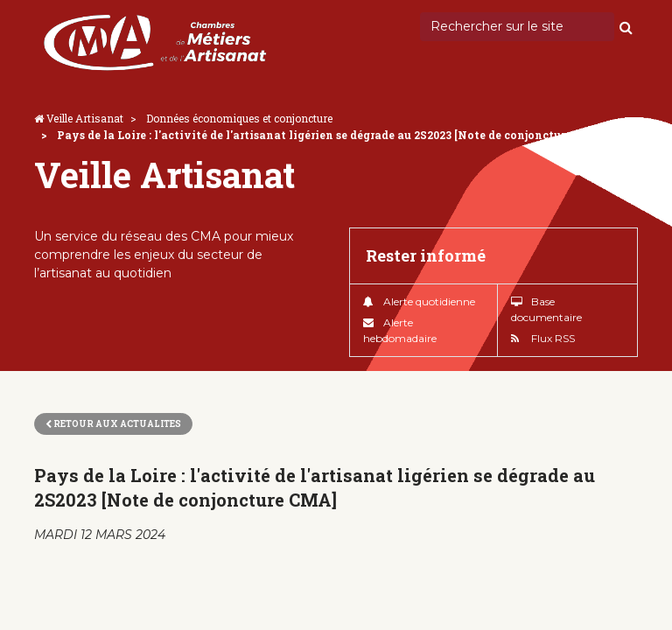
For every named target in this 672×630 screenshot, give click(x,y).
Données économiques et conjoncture (239, 118)
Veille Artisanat (85, 118)
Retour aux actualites (113, 424)
